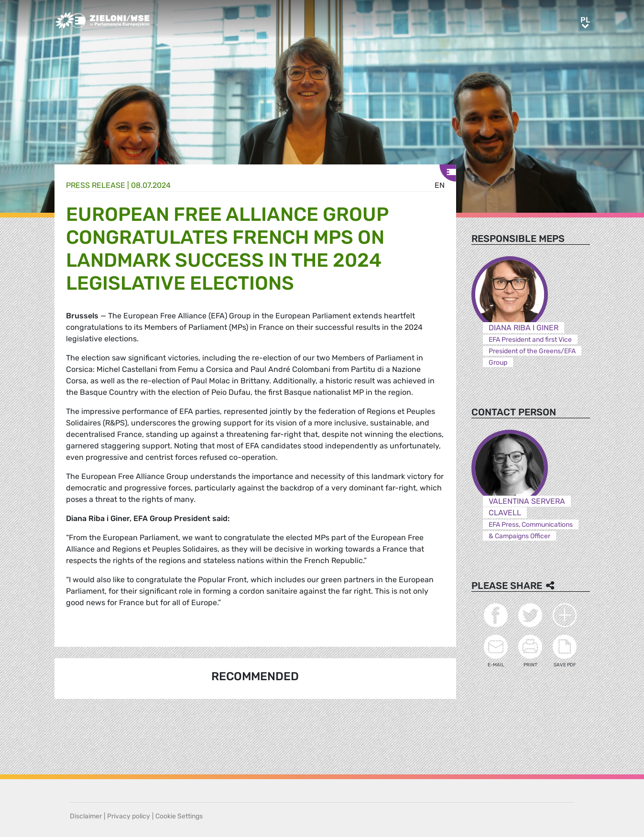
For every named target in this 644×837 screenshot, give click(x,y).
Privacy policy (129, 816)
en (440, 185)
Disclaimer (86, 816)
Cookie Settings (179, 816)
